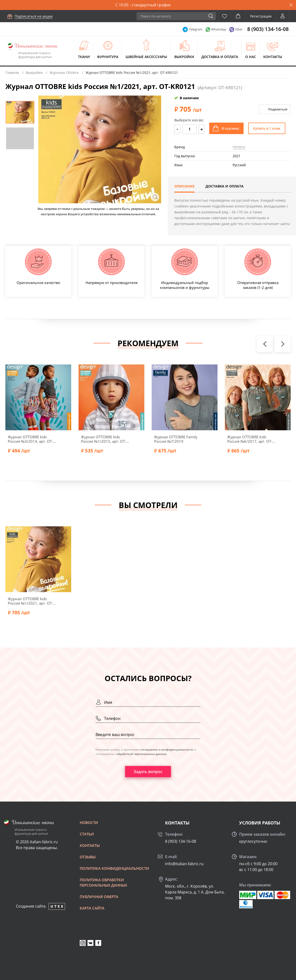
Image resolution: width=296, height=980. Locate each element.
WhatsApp (219, 29)
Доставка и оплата (220, 57)
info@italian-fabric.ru (184, 864)
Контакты (273, 57)
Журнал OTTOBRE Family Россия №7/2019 (176, 439)
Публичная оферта (99, 897)
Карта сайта (92, 908)
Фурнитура (108, 57)
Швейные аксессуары (146, 57)
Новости (89, 823)
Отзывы (88, 857)
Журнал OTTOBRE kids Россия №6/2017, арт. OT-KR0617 (250, 439)
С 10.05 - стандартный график (143, 5)
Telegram (196, 29)
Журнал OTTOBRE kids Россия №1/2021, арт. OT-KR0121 (30, 601)
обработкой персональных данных (141, 754)
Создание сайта (31, 906)
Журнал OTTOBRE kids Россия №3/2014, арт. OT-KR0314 (30, 439)
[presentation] (265, 344)
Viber (239, 29)
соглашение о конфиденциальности (167, 750)
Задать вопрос (148, 772)
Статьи (87, 834)
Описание (184, 186)
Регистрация (261, 16)
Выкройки (184, 57)
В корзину (230, 128)
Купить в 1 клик (267, 128)
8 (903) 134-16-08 (268, 29)
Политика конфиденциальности (114, 868)
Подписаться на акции (34, 16)
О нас (251, 57)
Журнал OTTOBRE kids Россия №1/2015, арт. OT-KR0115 (104, 439)
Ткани (84, 57)
